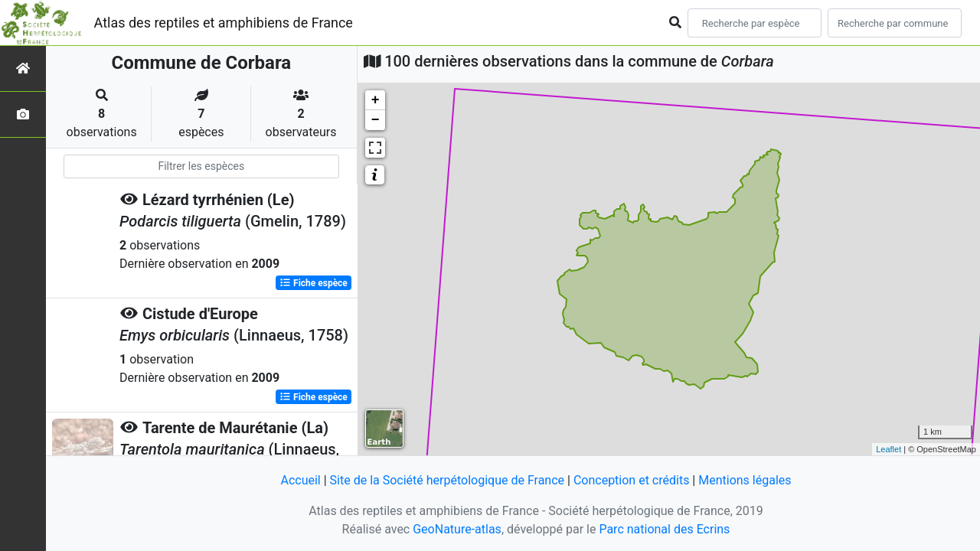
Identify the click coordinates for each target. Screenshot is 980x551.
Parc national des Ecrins (664, 529)
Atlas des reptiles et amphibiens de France (224, 23)
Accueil (300, 480)
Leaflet (889, 449)
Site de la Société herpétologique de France (447, 480)
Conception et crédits (632, 480)
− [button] (376, 120)
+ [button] (376, 100)
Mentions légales (745, 480)
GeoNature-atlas (457, 529)
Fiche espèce (314, 283)
